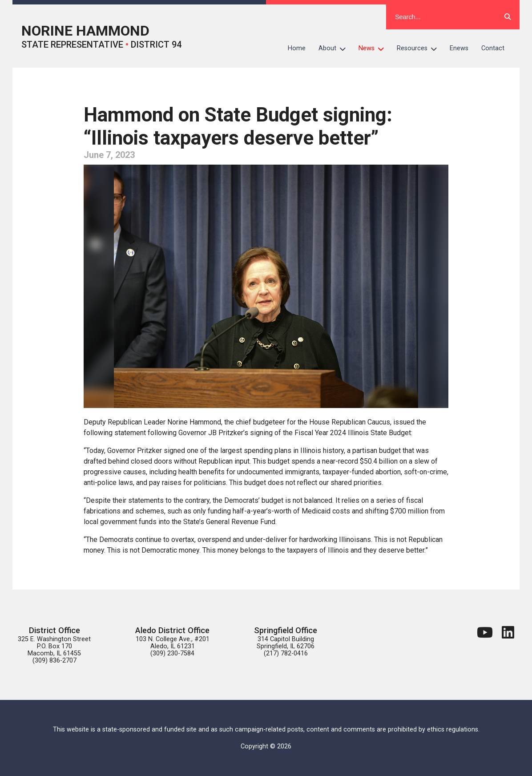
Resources (420, 48)
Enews (459, 48)
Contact (493, 48)
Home (297, 48)
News (375, 48)
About (335, 48)
